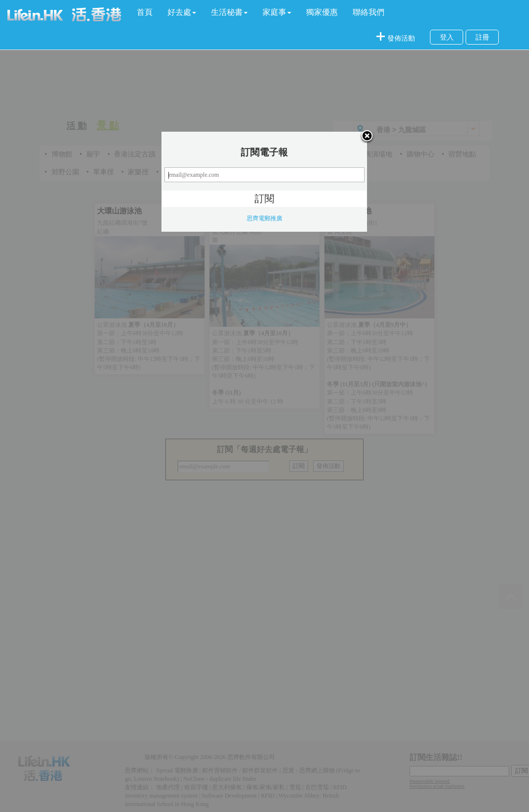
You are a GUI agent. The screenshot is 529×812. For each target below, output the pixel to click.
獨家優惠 (322, 12)
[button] (182, 12)
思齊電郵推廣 (264, 218)
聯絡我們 (369, 12)
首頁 (145, 12)
